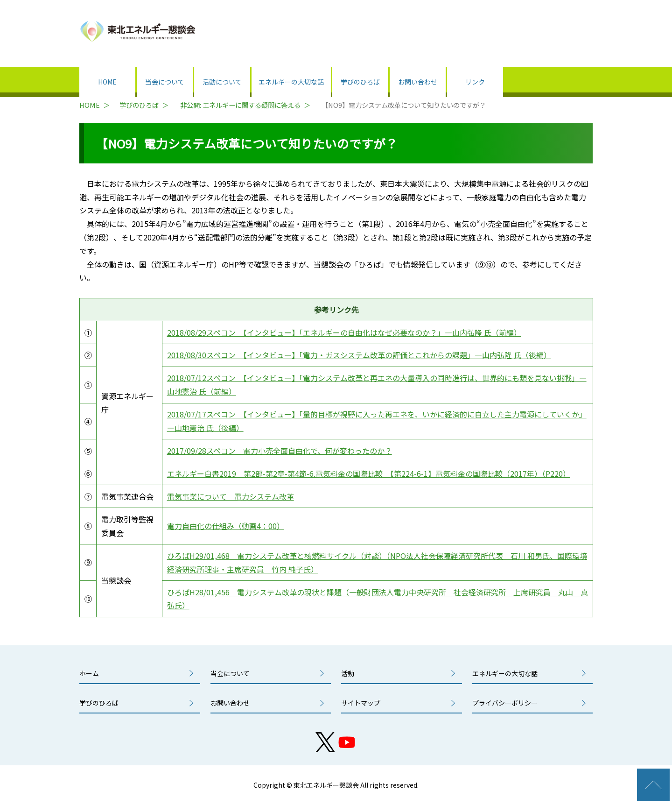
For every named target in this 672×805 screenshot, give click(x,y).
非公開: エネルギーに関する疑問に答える (240, 105)
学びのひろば (360, 82)
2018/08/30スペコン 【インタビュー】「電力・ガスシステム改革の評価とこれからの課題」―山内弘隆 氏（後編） (359, 355)
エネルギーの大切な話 (291, 82)
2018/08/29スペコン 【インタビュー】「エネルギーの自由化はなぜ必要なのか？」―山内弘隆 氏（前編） (344, 332)
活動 (348, 673)
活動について (222, 82)
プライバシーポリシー (505, 703)
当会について (165, 82)
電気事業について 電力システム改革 (231, 496)
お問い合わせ (418, 82)
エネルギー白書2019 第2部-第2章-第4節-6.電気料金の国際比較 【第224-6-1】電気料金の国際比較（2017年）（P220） (369, 473)
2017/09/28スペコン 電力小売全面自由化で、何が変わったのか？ (280, 451)
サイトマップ (361, 703)
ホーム (89, 673)
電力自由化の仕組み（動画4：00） (226, 526)
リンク (475, 82)
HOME (107, 82)
